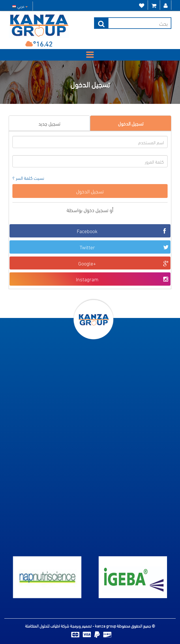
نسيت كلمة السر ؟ (28, 178)
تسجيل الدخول (131, 123)
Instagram (122, 279)
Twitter (124, 247)
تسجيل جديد (49, 123)
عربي (20, 6)
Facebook (123, 231)
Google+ (124, 263)
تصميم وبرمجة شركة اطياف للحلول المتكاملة (59, 626)
